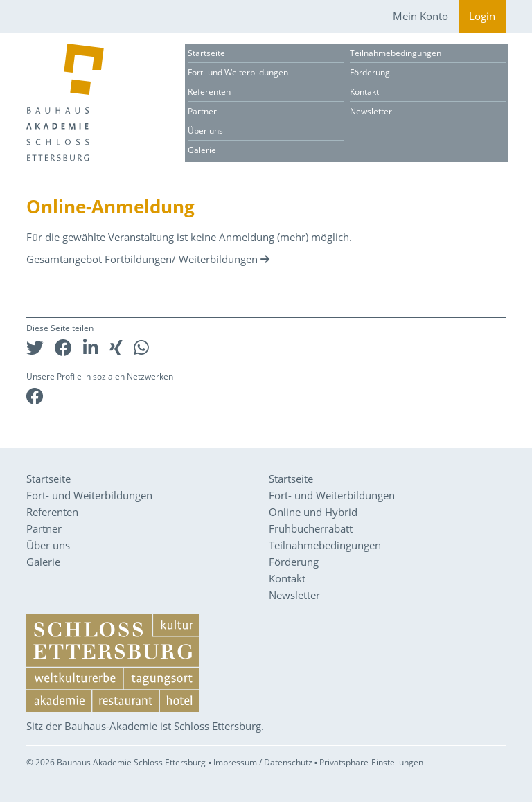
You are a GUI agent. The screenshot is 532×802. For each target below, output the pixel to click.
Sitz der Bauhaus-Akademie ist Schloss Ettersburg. (145, 726)
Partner (202, 111)
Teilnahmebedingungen (396, 53)
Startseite (206, 53)
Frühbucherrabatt (311, 528)
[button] (35, 347)
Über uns (205, 131)
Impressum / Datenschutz (263, 762)
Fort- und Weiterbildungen (238, 72)
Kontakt (364, 92)
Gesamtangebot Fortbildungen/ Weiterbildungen (142, 259)
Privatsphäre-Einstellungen (371, 762)
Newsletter (371, 111)
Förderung (370, 72)
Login (482, 16)
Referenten (209, 92)
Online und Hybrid (313, 512)
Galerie (202, 150)
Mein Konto (420, 16)
